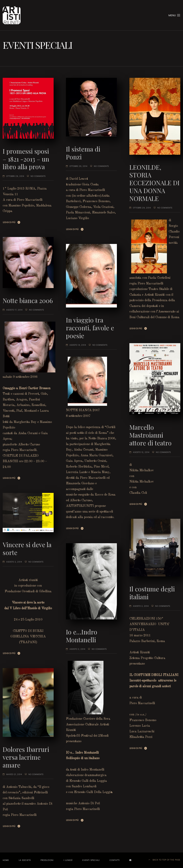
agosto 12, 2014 (141, 452)
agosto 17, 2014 (14, 310)
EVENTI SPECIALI (91, 860)
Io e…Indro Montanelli (82, 636)
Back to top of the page (164, 860)
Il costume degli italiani (152, 593)
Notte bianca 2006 (28, 300)
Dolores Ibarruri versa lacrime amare (26, 757)
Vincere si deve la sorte (27, 548)
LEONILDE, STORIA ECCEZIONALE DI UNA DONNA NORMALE (154, 183)
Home (6, 860)
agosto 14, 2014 (78, 345)
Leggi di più (9, 222)
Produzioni (47, 860)
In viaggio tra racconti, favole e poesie (90, 328)
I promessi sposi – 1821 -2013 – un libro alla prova (26, 159)
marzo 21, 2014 (14, 774)
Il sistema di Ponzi (83, 153)
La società (25, 860)
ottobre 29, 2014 (15, 176)
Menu (174, 15)
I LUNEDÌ (68, 860)
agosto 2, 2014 (14, 562)
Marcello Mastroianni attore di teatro (150, 435)
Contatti (115, 860)
